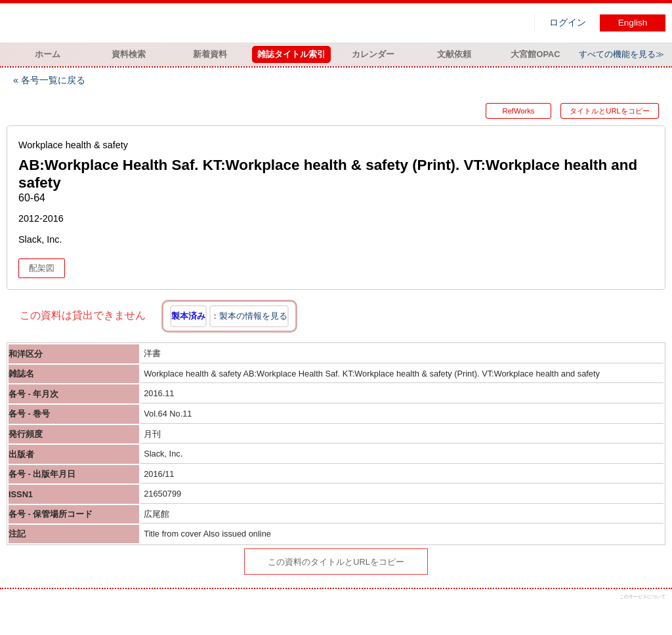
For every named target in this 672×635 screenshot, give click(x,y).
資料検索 (129, 54)
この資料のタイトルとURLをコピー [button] (336, 562)
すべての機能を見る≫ (621, 54)
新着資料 (210, 54)
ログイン (568, 23)
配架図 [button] (42, 268)
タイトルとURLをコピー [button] (609, 111)
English (633, 23)
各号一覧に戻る (53, 80)
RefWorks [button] (519, 111)
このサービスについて (642, 597)
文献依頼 (454, 54)
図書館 (144, 23)
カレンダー (373, 54)
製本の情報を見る (253, 316)
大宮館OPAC (535, 54)
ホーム (48, 54)
